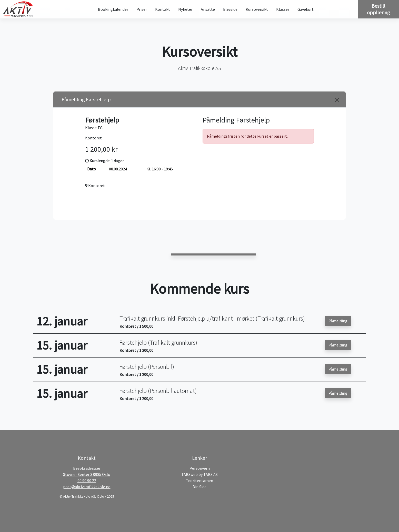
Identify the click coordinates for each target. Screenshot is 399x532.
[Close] (337, 100)
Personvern (200, 468)
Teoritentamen (199, 480)
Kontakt (163, 9)
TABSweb (189, 474)
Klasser (283, 9)
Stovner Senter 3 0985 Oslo (87, 474)
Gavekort (306, 9)
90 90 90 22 (87, 480)
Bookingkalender (113, 9)
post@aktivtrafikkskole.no (87, 487)
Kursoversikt (257, 9)
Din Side (199, 487)
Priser (142, 9)
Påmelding (338, 321)
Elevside (230, 9)
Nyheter (185, 9)
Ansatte (208, 9)
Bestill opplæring (378, 9)
